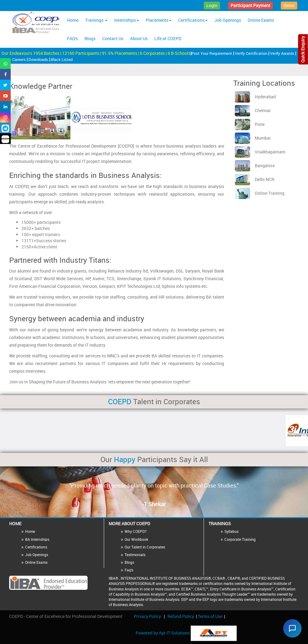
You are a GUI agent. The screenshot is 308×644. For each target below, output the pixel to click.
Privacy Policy (147, 616)
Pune (250, 124)
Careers (19, 59)
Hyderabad (255, 97)
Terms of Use (210, 616)
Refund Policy (181, 616)
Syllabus (231, 531)
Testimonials (135, 555)
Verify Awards (283, 53)
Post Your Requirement (212, 53)
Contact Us (113, 38)
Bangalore (255, 166)
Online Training (260, 193)
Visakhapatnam (260, 152)
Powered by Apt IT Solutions (163, 633)
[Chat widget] (291, 627)
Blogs (90, 38)
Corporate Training (240, 539)
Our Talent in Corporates (145, 547)
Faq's (129, 570)
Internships (127, 20)
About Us (139, 38)
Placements (159, 20)
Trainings (96, 20)
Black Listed (62, 59)
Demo (289, 5)
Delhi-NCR (255, 179)
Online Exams (261, 20)
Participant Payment (250, 5)
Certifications (193, 20)
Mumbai (253, 138)
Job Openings (228, 20)
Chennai (253, 110)
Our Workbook (136, 539)
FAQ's (72, 38)
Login (212, 5)
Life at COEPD (168, 38)
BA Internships (37, 539)
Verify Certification (252, 53)
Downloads (39, 59)
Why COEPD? (136, 531)
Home (73, 20)
